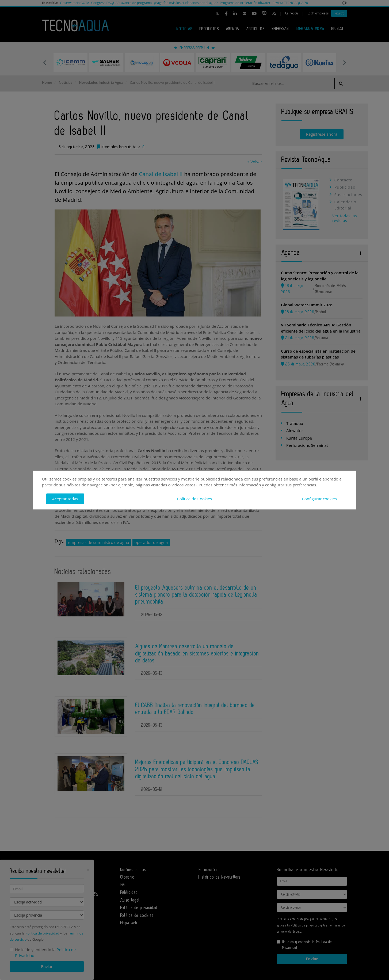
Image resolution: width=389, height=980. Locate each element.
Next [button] (344, 63)
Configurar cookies (319, 499)
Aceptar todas (65, 499)
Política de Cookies (194, 499)
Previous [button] (45, 63)
